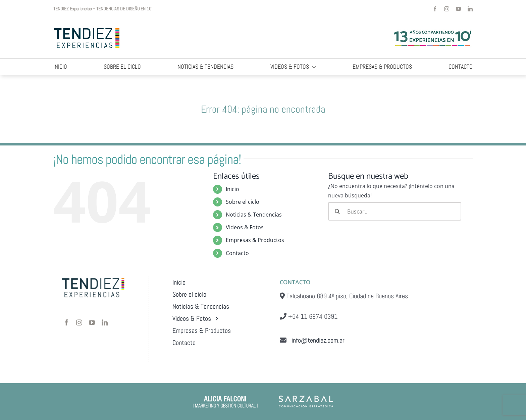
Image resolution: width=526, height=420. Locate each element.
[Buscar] (337, 211)
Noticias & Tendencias (254, 215)
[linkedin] (470, 9)
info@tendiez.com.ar (315, 340)
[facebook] (435, 9)
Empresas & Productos (255, 240)
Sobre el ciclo (243, 202)
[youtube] (458, 9)
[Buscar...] (395, 211)
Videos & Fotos (245, 227)
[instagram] (447, 9)
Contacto (237, 253)
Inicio (232, 189)
